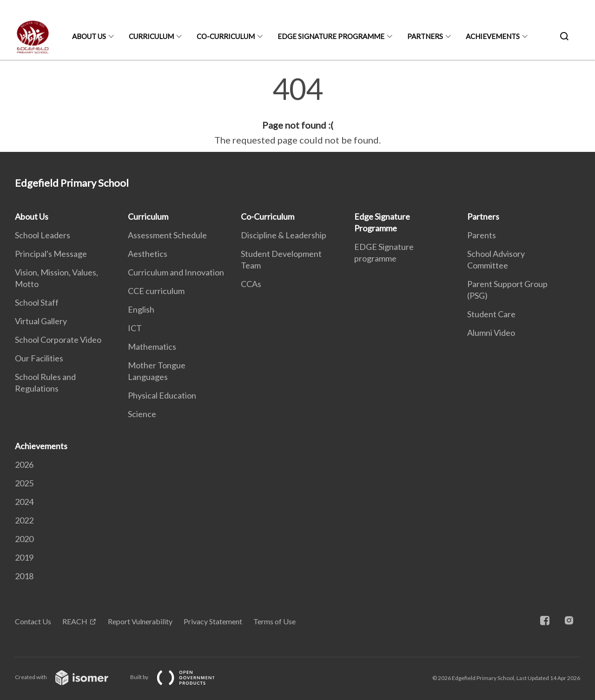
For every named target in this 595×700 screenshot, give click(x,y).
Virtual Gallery (41, 321)
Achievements (493, 36)
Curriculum (151, 36)
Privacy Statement (213, 621)
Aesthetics (148, 254)
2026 (24, 464)
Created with (69, 677)
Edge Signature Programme (331, 36)
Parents (482, 235)
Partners (425, 36)
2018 (24, 576)
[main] (297, 111)
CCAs (251, 284)
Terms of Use (274, 621)
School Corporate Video (58, 340)
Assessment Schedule (167, 235)
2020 (24, 539)
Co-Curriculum (226, 36)
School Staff (37, 302)
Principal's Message (51, 254)
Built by (180, 677)
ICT (135, 328)
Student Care (491, 314)
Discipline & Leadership (284, 235)
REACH (75, 621)
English (141, 309)
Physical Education (162, 395)
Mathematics (152, 347)
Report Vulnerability (140, 621)
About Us (89, 36)
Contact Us (33, 621)
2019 (24, 557)
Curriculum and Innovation (176, 272)
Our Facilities (39, 358)
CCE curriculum (156, 291)
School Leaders (43, 235)
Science (142, 414)
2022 (24, 520)
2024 (24, 502)
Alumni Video (491, 333)
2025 (24, 483)
